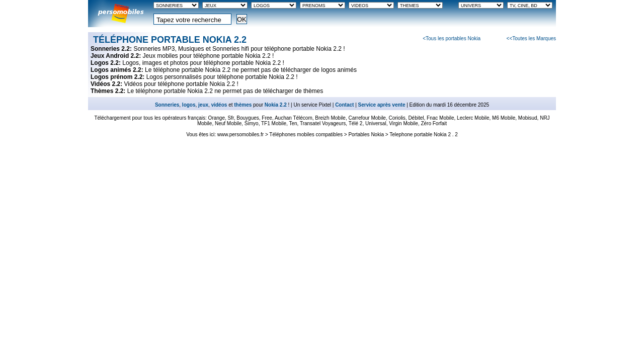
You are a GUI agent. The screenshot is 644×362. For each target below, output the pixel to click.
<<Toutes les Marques (531, 38)
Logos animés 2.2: (118, 70)
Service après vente (382, 105)
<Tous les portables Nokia (452, 38)
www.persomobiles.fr (240, 134)
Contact (344, 105)
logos (189, 105)
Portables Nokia (366, 134)
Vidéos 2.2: (107, 84)
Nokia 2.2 (276, 105)
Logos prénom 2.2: (118, 77)
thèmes (243, 105)
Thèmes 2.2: (109, 91)
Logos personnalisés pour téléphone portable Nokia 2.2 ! (222, 77)
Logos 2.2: (106, 63)
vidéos (219, 105)
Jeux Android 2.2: (117, 56)
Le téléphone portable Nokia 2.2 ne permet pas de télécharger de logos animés (251, 70)
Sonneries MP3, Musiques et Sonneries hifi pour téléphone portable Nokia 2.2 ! (239, 49)
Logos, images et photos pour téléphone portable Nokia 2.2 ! (203, 63)
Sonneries (167, 105)
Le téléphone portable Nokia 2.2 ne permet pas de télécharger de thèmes (225, 91)
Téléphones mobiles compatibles (306, 134)
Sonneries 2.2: (112, 49)
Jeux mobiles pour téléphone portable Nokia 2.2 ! (209, 56)
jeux (203, 105)
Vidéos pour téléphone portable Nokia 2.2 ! (181, 84)
